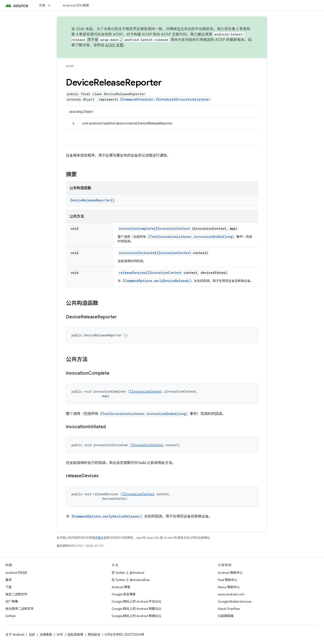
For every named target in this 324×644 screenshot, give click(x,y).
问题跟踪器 (226, 616)
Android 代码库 (16, 573)
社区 (32, 635)
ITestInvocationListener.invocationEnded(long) (191, 237)
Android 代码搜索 (76, 5)
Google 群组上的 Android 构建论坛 (136, 609)
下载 (9, 587)
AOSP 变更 (114, 45)
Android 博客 (121, 587)
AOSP (70, 66)
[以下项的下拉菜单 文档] (51, 5)
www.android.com (231, 594)
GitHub (10, 616)
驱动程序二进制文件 (20, 609)
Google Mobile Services (235, 601)
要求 (9, 580)
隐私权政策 (75, 635)
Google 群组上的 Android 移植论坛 (136, 616)
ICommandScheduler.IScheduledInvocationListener (165, 99)
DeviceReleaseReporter (91, 200)
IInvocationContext (173, 229)
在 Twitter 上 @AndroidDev (131, 580)
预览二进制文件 (16, 594)
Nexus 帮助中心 (229, 587)
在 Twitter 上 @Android (128, 573)
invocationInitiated (137, 253)
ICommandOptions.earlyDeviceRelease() (157, 281)
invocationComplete (136, 229)
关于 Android (15, 635)
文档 (42, 5)
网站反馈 (94, 635)
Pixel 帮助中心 (228, 580)
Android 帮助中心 (230, 573)
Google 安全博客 (124, 594)
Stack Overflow (229, 609)
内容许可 (101, 538)
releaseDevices (132, 273)
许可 (60, 635)
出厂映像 (12, 601)
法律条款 (46, 635)
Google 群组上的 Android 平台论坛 (136, 601)
